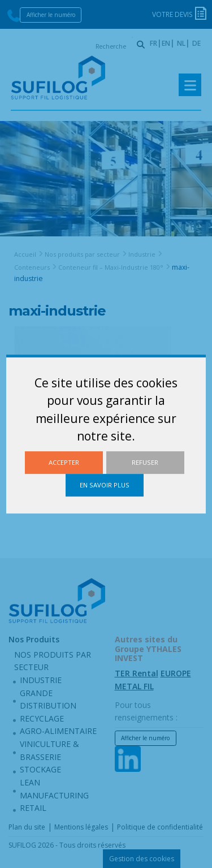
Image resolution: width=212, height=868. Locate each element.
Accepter (64, 462)
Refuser (145, 462)
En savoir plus (105, 485)
